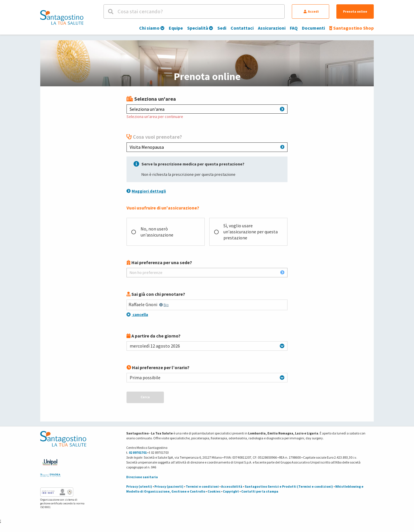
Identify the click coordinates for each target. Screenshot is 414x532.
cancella (137, 314)
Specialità (200, 28)
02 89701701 (138, 452)
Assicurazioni (272, 28)
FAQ (294, 28)
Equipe (176, 28)
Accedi (311, 11)
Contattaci (242, 28)
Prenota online (355, 11)
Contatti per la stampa (260, 491)
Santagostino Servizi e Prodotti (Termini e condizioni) (289, 486)
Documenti (313, 28)
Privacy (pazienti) (169, 486)
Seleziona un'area (207, 109)
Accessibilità (232, 486)
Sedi (222, 28)
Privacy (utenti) (139, 486)
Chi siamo (152, 28)
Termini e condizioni (202, 486)
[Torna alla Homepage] (62, 17)
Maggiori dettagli (146, 191)
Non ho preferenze (207, 272)
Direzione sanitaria (142, 477)
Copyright (231, 491)
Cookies (214, 491)
